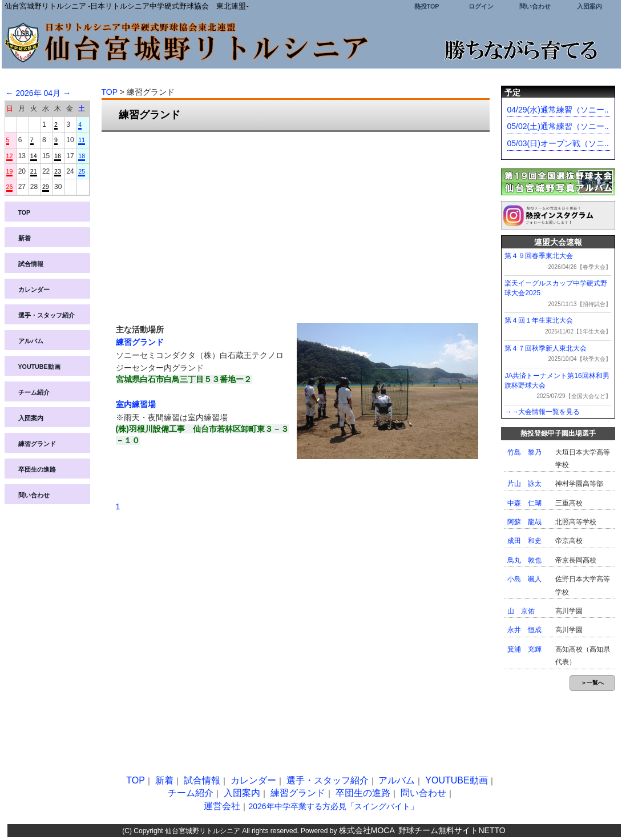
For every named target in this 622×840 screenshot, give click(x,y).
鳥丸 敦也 (524, 560)
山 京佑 (521, 611)
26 (10, 187)
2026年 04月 (38, 93)
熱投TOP (427, 6)
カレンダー (34, 290)
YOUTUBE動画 (39, 367)
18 (82, 156)
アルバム (31, 341)
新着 (25, 238)
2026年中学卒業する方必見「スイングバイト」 (333, 806)
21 (34, 171)
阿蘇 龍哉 (524, 522)
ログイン (481, 6)
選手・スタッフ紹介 (47, 315)
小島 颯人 (524, 579)
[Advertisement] (296, 223)
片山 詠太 (524, 484)
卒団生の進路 (37, 469)
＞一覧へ (592, 683)
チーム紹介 (34, 392)
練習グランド (37, 444)
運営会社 (222, 806)
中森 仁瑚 (524, 503)
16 (58, 156)
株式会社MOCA (367, 830)
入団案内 (589, 6)
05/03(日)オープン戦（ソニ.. (558, 143)
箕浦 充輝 (524, 649)
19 (10, 171)
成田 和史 (524, 541)
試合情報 (31, 264)
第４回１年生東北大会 (539, 320)
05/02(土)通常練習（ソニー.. (558, 126)
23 (58, 171)
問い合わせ (535, 6)
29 (46, 187)
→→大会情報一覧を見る (542, 412)
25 (82, 171)
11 (82, 140)
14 (34, 156)
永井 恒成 (524, 630)
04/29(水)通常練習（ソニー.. (558, 110)
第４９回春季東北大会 (539, 256)
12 (10, 156)
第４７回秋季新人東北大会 (546, 348)
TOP (25, 212)
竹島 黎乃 (524, 452)
